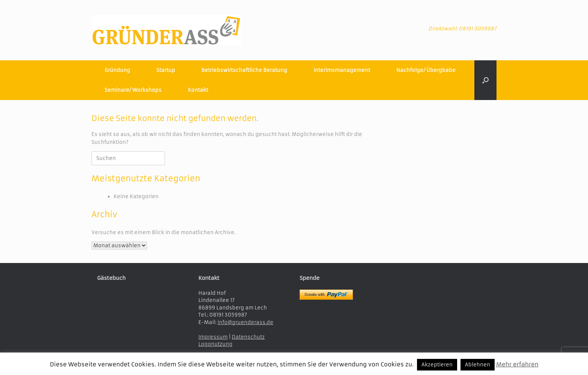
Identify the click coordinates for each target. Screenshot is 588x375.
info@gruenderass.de (245, 322)
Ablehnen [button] (478, 365)
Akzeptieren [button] (437, 365)
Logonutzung (215, 344)
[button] (485, 80)
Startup (166, 70)
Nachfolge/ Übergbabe (426, 70)
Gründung (117, 70)
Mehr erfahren (517, 364)
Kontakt (198, 90)
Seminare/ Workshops (133, 90)
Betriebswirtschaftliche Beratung (244, 70)
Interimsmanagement (342, 70)
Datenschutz (248, 337)
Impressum (213, 337)
